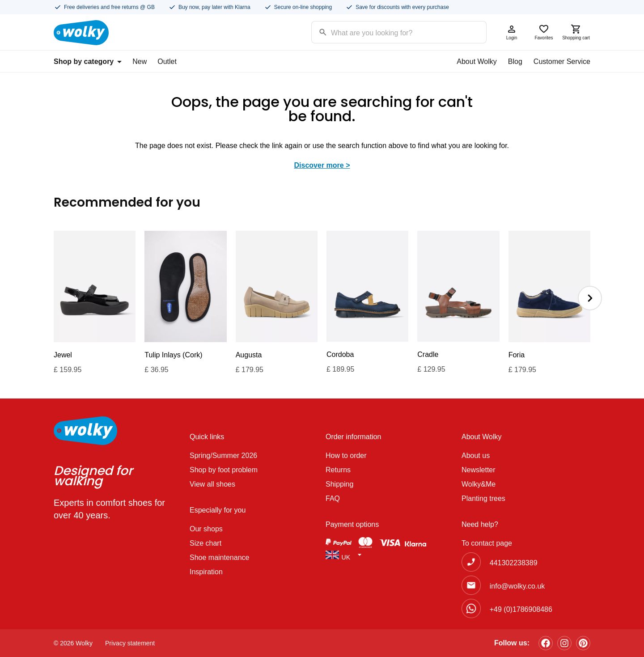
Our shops (206, 529)
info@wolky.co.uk (517, 586)
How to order (346, 456)
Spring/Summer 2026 (223, 456)
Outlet (167, 61)
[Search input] (388, 32)
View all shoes (212, 484)
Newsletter (479, 470)
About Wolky (477, 61)
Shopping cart (576, 32)
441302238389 (514, 563)
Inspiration (206, 572)
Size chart (205, 543)
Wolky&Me (479, 484)
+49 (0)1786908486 (521, 609)
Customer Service (562, 61)
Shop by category (88, 61)
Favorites (544, 32)
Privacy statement (130, 643)
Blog (515, 61)
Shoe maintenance (219, 557)
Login (512, 32)
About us (476, 456)
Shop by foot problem (224, 470)
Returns (338, 470)
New (140, 61)
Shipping (339, 484)
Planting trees (483, 498)
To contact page (487, 543)
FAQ (333, 498)
